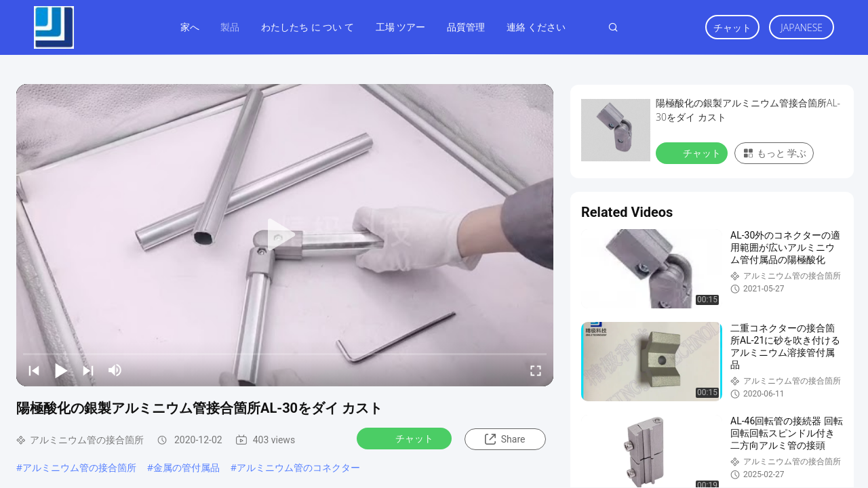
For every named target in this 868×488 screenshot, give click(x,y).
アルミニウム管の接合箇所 (79, 467)
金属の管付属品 (186, 467)
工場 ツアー (401, 27)
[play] (285, 235)
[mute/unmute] (115, 370)
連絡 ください (536, 27)
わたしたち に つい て (308, 27)
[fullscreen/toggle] (536, 370)
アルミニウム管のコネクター (298, 467)
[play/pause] (61, 370)
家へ (190, 27)
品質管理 (466, 27)
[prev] (34, 370)
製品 (230, 27)
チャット (732, 27)
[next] (88, 370)
